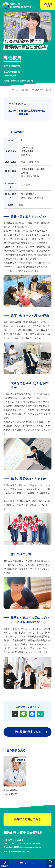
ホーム (15, 90)
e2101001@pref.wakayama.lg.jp (26, 847)
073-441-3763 (14, 844)
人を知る (25, 90)
